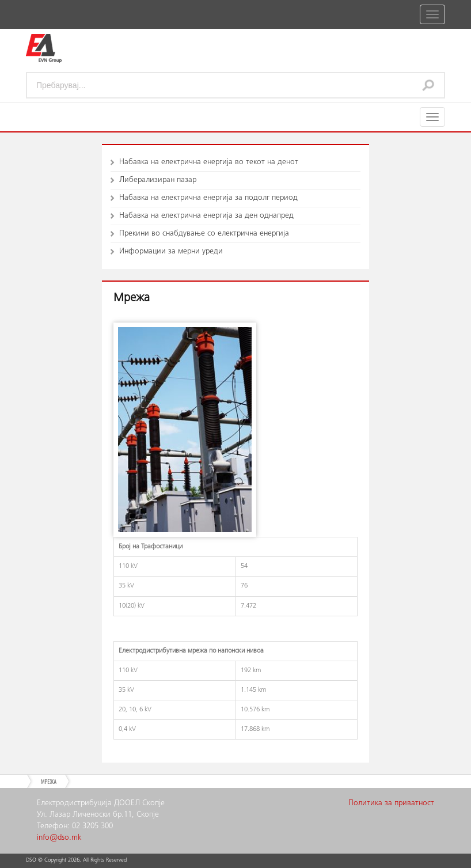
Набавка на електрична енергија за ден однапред (206, 216)
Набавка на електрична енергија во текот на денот (209, 162)
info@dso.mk (59, 838)
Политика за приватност (391, 803)
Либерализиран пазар (158, 180)
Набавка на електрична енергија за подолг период (208, 198)
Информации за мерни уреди (171, 252)
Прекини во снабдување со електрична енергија (204, 234)
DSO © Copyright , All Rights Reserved (76, 861)
